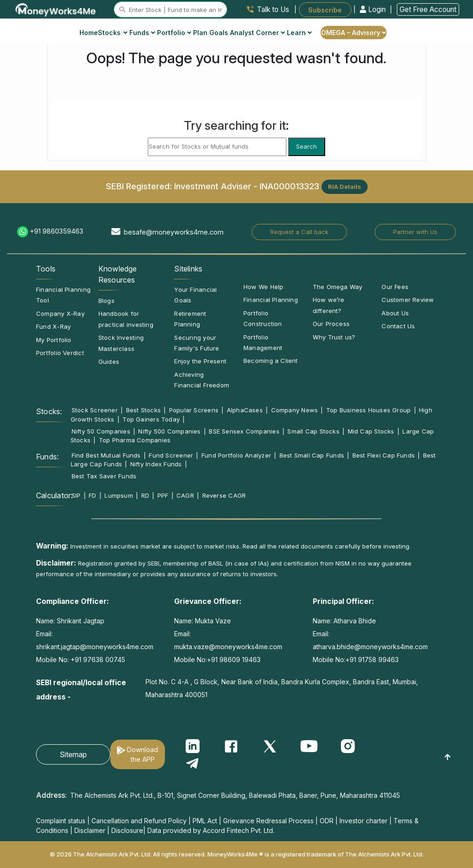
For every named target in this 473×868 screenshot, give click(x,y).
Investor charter (364, 821)
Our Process (331, 324)
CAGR (185, 495)
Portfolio (174, 33)
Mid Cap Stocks (371, 431)
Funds (142, 33)
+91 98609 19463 (234, 660)
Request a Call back (299, 232)
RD (145, 495)
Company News (295, 410)
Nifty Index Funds (156, 464)
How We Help (263, 287)
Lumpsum (119, 495)
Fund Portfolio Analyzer (236, 455)
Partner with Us (415, 232)
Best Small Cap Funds (312, 455)
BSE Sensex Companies (244, 431)
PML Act (205, 821)
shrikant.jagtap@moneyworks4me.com (95, 647)
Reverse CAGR (224, 495)
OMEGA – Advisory (354, 33)
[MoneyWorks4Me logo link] (56, 9)
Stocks (113, 33)
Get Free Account (428, 9)
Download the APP (143, 754)
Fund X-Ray (53, 326)
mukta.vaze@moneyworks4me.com (228, 647)
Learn (299, 33)
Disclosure (127, 830)
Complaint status (61, 821)
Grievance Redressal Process (268, 821)
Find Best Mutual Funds (106, 455)
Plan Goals (211, 33)
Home (89, 33)
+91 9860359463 (57, 231)
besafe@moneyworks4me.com (174, 232)
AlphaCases (245, 410)
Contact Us (398, 326)
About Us (395, 313)
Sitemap (73, 754)
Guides (109, 362)
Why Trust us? (334, 337)
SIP (76, 495)
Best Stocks (143, 410)
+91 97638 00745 (97, 660)
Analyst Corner (258, 33)
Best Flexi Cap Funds (384, 455)
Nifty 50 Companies (101, 431)
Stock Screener (95, 410)
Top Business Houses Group (369, 410)
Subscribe (325, 9)
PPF (163, 495)
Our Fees (395, 287)
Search (306, 146)
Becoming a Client (271, 361)
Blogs (106, 301)
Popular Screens (194, 410)
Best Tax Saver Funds (104, 476)
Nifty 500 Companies (169, 431)
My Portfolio (54, 340)
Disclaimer (90, 830)
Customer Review (408, 300)
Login (374, 9)
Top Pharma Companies (135, 440)
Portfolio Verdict (60, 353)
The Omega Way (338, 287)
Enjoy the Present (200, 361)
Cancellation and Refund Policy (139, 821)
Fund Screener (171, 455)
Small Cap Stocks (313, 431)
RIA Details (345, 187)
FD (92, 495)
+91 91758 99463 (372, 660)
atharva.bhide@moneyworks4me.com (370, 647)
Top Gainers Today (151, 419)
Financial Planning (271, 300)
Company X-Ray (60, 313)
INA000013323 (289, 186)
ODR (327, 821)
